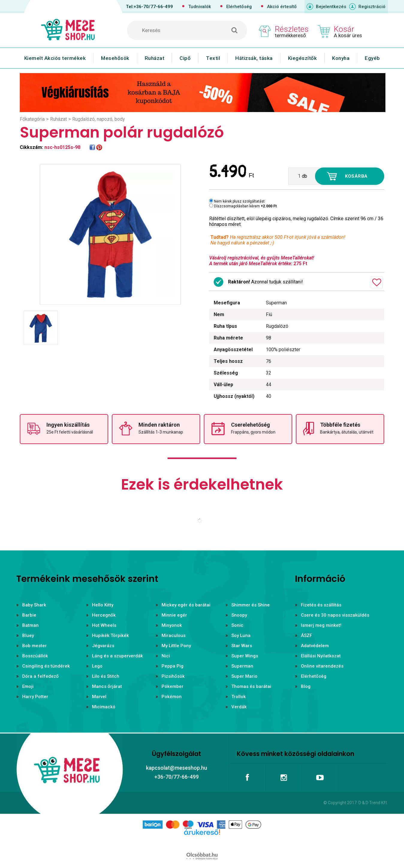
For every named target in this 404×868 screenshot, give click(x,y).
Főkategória (32, 119)
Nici (166, 656)
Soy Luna (241, 635)
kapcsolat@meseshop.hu (177, 768)
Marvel (99, 697)
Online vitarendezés (322, 666)
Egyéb (372, 58)
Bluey (28, 635)
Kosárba (356, 176)
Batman (30, 625)
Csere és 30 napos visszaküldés (335, 615)
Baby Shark (34, 605)
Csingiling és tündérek (46, 666)
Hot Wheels (104, 625)
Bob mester (34, 646)
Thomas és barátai (251, 686)
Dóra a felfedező (40, 676)
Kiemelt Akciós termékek (55, 58)
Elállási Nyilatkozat (321, 656)
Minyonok (172, 625)
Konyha (341, 58)
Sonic (237, 625)
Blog (306, 686)
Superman (242, 666)
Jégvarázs (103, 646)
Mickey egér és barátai (186, 605)
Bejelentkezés (331, 7)
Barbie (29, 615)
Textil (213, 58)
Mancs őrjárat (107, 686)
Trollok (239, 697)
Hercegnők (104, 615)
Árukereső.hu (202, 842)
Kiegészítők (303, 58)
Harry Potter (35, 697)
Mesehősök (115, 58)
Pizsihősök (173, 676)
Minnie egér (174, 615)
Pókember (172, 686)
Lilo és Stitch (106, 676)
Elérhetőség (239, 7)
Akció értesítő (282, 7)
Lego (97, 666)
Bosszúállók (35, 656)
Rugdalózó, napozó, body (99, 119)
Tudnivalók (200, 7)
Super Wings (245, 656)
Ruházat (155, 58)
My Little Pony (176, 646)
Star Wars (242, 646)
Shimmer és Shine (251, 605)
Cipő (185, 58)
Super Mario (244, 676)
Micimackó (104, 707)
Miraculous (174, 635)
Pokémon (172, 697)
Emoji (28, 686)
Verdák (239, 707)
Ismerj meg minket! (321, 625)
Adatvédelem (315, 646)
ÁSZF (306, 635)
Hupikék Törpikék (110, 635)
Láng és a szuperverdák (117, 656)
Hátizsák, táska (254, 58)
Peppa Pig (172, 666)
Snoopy (239, 615)
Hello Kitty (103, 605)
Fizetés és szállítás (321, 605)
